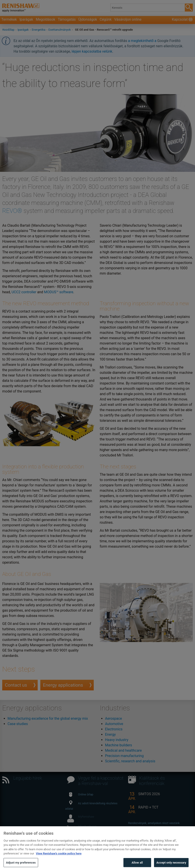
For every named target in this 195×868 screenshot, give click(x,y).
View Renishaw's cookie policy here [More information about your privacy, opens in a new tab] (59, 858)
